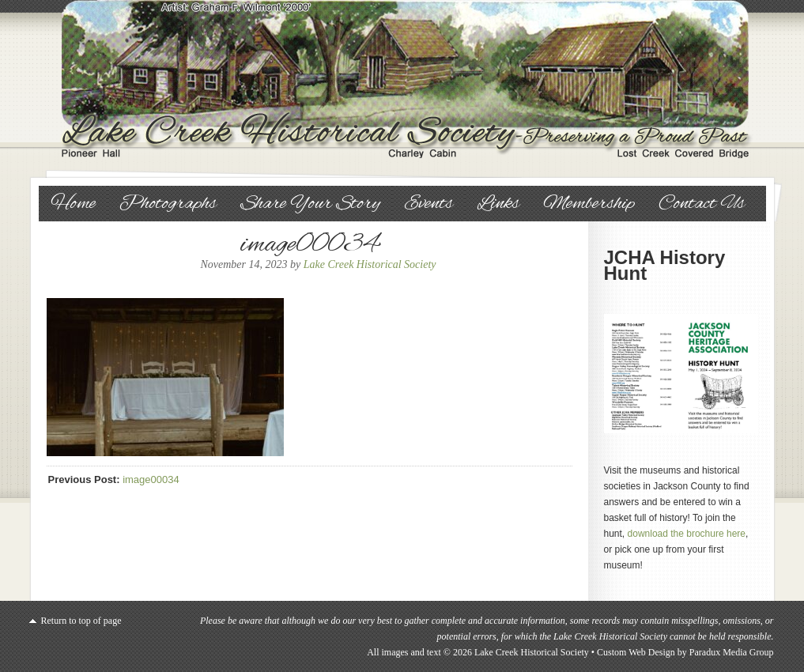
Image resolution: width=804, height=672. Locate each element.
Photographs (168, 204)
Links (498, 204)
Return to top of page (81, 621)
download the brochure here (687, 534)
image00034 (151, 479)
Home (73, 204)
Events (428, 204)
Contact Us (702, 204)
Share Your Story (310, 204)
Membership (589, 204)
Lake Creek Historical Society (402, 79)
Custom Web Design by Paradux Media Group (685, 652)
